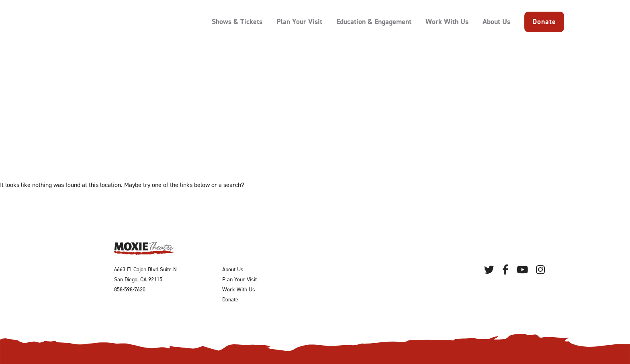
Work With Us (447, 22)
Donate (544, 22)
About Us (496, 22)
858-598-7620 (130, 290)
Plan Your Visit (299, 22)
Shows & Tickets (237, 22)
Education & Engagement (374, 22)
